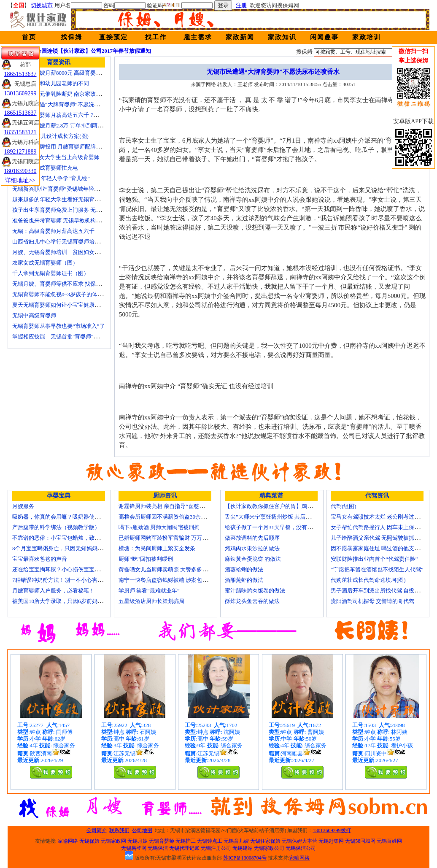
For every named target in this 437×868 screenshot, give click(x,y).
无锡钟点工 (210, 841)
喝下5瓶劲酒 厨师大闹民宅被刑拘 (159, 527)
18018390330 (20, 171)
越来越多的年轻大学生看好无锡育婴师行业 (64, 199)
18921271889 (20, 152)
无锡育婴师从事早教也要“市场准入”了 (59, 326)
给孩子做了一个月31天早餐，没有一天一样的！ (282, 527)
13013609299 (20, 93)
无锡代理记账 (184, 848)
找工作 (156, 37)
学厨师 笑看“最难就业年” (149, 591)
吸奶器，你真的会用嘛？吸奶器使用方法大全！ (70, 517)
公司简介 (97, 830)
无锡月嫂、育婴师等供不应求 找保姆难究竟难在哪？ (76, 284)
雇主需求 (198, 37)
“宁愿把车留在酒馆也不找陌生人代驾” (377, 569)
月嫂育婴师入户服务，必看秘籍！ (53, 591)
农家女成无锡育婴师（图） (45, 263)
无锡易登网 (134, 848)
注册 (241, 5)
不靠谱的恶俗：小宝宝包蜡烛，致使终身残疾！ (70, 538)
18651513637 (20, 74)
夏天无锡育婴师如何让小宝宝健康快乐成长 (64, 305)
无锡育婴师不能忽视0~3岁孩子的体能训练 (63, 294)
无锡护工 (186, 841)
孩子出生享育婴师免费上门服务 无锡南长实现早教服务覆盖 (84, 210)
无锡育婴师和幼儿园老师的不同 (51, 83)
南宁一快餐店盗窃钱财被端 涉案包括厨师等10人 (177, 580)
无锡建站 (243, 848)
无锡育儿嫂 (236, 841)
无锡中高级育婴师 (34, 315)
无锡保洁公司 (301, 848)
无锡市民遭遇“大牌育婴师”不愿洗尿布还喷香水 (70, 104)
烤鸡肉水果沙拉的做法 (252, 548)
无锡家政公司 (269, 848)
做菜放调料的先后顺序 (252, 538)
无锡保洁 (158, 848)
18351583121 (20, 132)
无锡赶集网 (331, 841)
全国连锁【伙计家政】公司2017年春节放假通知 (93, 51)
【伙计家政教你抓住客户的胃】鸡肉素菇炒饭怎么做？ (291, 506)
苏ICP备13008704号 (245, 858)
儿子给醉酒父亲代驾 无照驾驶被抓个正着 (381, 538)
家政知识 (282, 37)
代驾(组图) (344, 506)
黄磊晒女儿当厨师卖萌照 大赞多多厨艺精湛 (171, 569)
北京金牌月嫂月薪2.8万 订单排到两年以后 (63, 126)
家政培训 (367, 37)
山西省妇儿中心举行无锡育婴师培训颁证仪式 (67, 242)
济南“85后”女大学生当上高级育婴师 (56, 157)
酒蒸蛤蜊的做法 (244, 569)
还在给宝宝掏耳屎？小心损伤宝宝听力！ (62, 569)
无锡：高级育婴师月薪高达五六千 (53, 231)
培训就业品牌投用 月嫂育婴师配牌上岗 (59, 147)
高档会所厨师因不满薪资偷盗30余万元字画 (171, 517)
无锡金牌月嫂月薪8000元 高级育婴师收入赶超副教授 (76, 73)
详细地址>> (20, 180)
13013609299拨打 (332, 830)
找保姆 (71, 37)
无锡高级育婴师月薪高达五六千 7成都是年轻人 (69, 115)
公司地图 (142, 830)
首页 (29, 37)
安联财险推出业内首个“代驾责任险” (374, 559)
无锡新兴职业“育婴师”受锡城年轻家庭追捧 (64, 189)
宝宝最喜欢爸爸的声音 (40, 559)
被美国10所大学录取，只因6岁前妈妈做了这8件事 (73, 601)
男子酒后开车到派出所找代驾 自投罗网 (378, 591)
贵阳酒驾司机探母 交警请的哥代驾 (372, 601)
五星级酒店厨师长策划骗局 (151, 601)
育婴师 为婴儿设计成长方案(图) (50, 136)
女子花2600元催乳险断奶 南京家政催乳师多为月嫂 (73, 94)
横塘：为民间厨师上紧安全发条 (157, 548)
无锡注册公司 (216, 848)
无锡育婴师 (162, 841)
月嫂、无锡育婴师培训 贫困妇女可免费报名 (67, 252)
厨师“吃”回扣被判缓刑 (146, 559)
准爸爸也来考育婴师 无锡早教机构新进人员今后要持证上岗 (84, 220)
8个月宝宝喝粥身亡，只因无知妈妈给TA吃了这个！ (75, 548)
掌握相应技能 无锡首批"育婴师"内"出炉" (63, 337)
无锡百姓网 (389, 841)
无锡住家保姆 (265, 841)
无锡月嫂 (138, 841)
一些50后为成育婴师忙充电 (45, 168)
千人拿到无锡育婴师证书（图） (51, 273)
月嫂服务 (23, 506)
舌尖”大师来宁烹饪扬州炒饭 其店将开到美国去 (282, 517)
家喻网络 (68, 841)
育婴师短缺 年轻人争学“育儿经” (51, 178)
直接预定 (113, 37)
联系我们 (119, 830)
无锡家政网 (113, 841)
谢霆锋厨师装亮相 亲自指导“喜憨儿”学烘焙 (171, 506)
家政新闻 (240, 37)
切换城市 (42, 5)
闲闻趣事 (324, 37)
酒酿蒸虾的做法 (244, 580)
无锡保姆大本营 (299, 841)
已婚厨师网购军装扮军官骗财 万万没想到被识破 (177, 538)
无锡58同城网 (360, 841)
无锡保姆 (89, 841)
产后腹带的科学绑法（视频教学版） (56, 527)
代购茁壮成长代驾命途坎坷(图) (368, 580)
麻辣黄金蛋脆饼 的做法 (253, 559)
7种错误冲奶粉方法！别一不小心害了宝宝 (63, 580)
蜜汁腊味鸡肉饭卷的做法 (255, 591)
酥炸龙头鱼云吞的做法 (252, 601)
